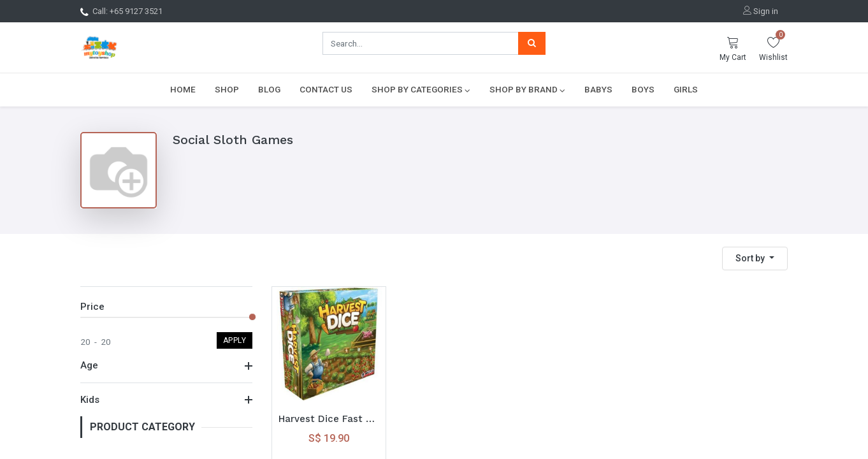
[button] (755, 259)
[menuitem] (183, 89)
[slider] (252, 317)
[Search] (532, 43)
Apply (235, 340)
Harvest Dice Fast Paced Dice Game (329, 419)
